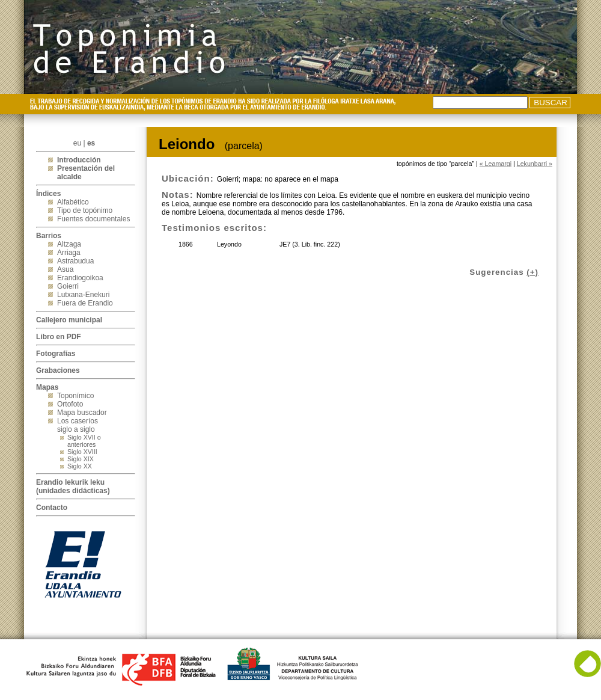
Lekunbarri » (535, 164)
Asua (65, 269)
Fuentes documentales (93, 219)
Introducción (79, 160)
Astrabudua (75, 261)
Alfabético (73, 202)
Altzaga (69, 244)
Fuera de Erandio (85, 303)
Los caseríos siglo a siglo (78, 425)
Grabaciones (58, 370)
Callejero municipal (69, 320)
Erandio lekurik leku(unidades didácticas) (73, 487)
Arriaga (69, 253)
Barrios (49, 236)
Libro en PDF (59, 337)
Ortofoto (70, 404)
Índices (48, 194)
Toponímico (75, 396)
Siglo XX (80, 466)
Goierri (68, 286)
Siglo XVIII (82, 452)
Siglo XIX (81, 459)
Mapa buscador (82, 413)
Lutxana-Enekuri (83, 295)
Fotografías (56, 354)
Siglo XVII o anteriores (84, 441)
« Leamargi (496, 164)
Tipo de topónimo (85, 210)
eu (77, 143)
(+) (532, 272)
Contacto (52, 508)
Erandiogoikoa (80, 278)
